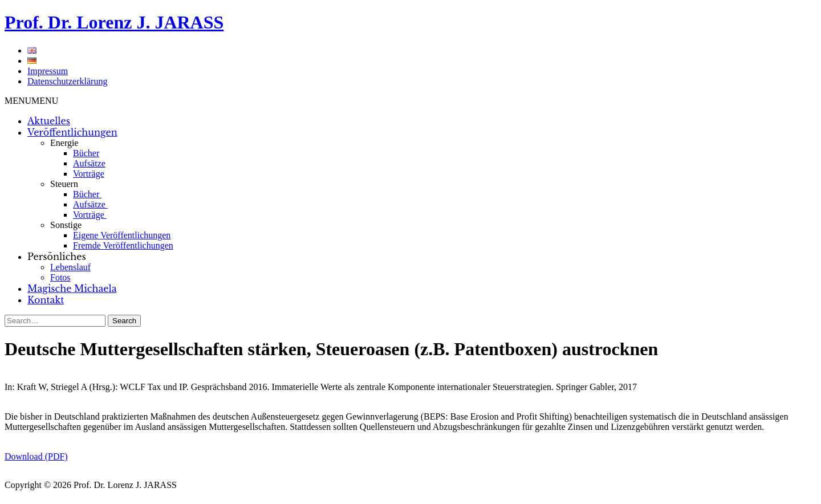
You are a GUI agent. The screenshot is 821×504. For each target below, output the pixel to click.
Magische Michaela (72, 288)
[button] (31, 101)
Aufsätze (89, 163)
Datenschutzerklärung (67, 81)
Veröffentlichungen (72, 132)
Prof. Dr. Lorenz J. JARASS (114, 22)
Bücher (86, 153)
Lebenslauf (70, 267)
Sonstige (66, 225)
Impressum (48, 71)
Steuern (64, 184)
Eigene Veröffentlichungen (122, 235)
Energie (64, 143)
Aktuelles (49, 121)
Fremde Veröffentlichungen (123, 245)
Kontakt (46, 300)
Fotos (60, 277)
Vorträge (89, 174)
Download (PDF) (36, 456)
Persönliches (57, 257)
